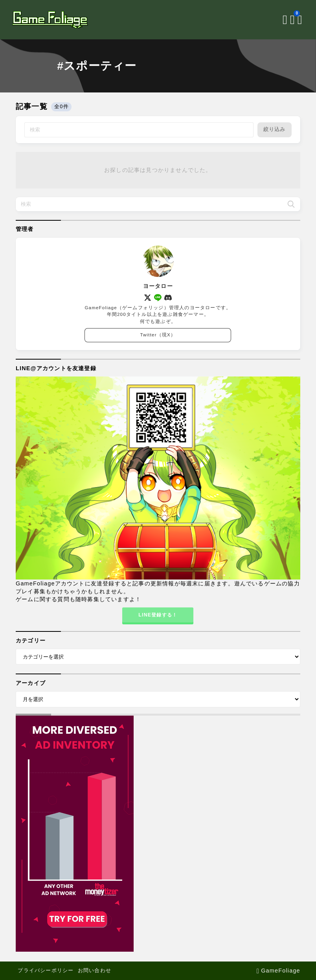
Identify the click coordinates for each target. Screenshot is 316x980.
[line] (158, 298)
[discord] (168, 298)
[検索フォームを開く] (280, 20)
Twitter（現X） (158, 335)
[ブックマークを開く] (289, 20)
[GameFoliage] (54, 19)
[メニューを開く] (297, 20)
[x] (148, 298)
